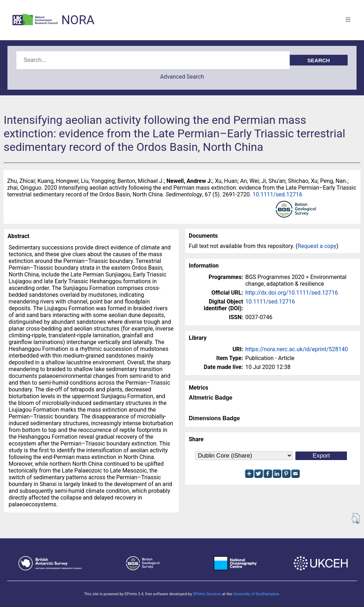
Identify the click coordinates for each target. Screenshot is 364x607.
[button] (356, 518)
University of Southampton (256, 594)
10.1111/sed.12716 (278, 194)
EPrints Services (207, 594)
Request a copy (317, 246)
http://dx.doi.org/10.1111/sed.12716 (292, 293)
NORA (78, 20)
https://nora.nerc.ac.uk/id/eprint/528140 (297, 349)
